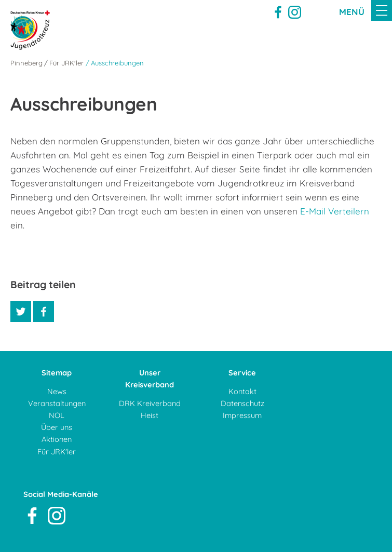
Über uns (57, 427)
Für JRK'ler (66, 63)
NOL (57, 415)
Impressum (242, 415)
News (57, 391)
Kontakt (242, 391)
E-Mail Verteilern (335, 211)
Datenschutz (242, 403)
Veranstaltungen (57, 403)
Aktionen (57, 439)
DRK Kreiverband (150, 403)
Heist (150, 415)
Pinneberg (26, 63)
